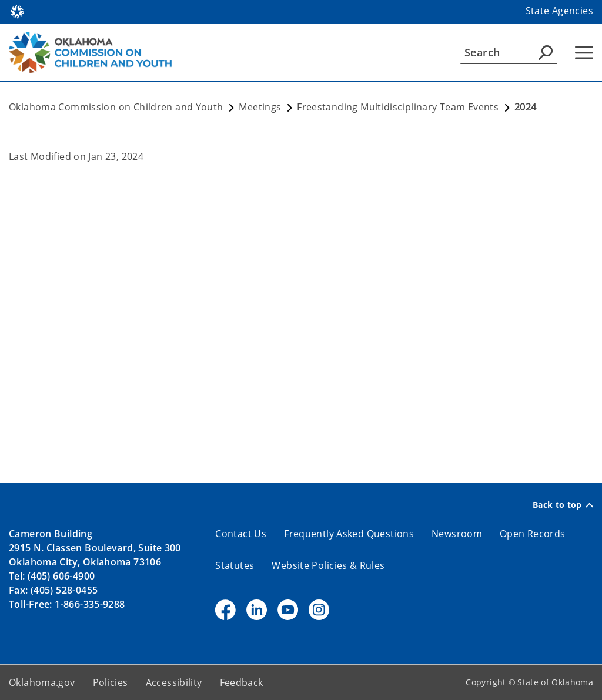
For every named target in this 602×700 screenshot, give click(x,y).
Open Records (533, 534)
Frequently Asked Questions (349, 534)
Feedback (242, 682)
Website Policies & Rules (328, 565)
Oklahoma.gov (42, 682)
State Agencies (559, 11)
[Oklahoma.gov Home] (17, 11)
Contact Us (241, 534)
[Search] (509, 52)
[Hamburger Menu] (584, 53)
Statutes (235, 565)
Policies (111, 682)
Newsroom (457, 534)
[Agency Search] (546, 52)
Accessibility (174, 682)
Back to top (563, 505)
